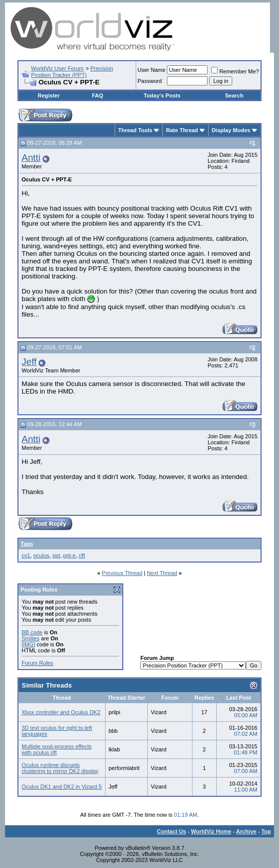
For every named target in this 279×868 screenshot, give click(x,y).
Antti (31, 158)
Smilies (30, 638)
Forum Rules (37, 663)
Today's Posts (162, 95)
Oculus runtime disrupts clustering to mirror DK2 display (60, 768)
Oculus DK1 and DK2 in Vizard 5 (62, 787)
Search (235, 95)
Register (49, 95)
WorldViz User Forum (58, 68)
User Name (152, 70)
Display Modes (231, 130)
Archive (246, 831)
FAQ (98, 95)
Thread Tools (135, 130)
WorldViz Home (211, 831)
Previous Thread (122, 573)
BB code (32, 632)
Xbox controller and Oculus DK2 (61, 712)
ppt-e (70, 555)
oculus (41, 555)
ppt (56, 555)
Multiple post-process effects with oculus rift (57, 749)
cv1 (26, 555)
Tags (27, 544)
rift (82, 555)
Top (266, 831)
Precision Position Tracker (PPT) (72, 72)
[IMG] (28, 644)
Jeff (29, 362)
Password (150, 81)
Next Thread (162, 573)
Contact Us (171, 831)
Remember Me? (235, 71)
